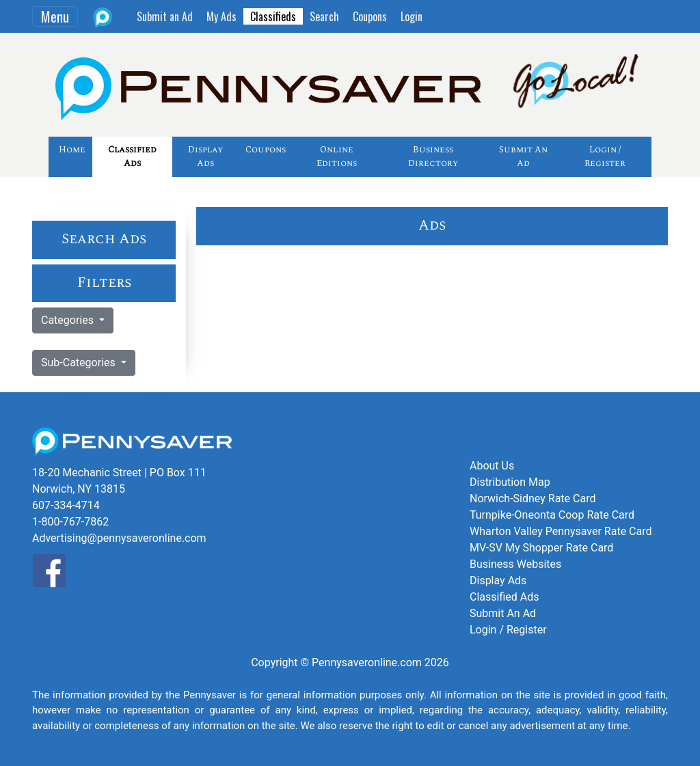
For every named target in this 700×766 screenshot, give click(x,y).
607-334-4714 (66, 505)
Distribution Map (510, 482)
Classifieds (273, 16)
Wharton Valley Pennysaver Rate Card (561, 531)
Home (72, 150)
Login (412, 16)
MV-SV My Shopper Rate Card (541, 548)
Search (324, 16)
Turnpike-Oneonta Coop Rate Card (552, 515)
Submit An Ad (523, 156)
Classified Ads (132, 156)
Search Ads (104, 239)
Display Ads (205, 156)
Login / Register (605, 156)
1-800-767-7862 (70, 522)
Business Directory (433, 156)
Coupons (370, 16)
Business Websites (515, 564)
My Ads (221, 16)
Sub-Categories (80, 363)
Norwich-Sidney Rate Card (533, 498)
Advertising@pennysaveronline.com (119, 538)
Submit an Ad (165, 16)
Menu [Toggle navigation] (55, 16)
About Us (492, 466)
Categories (69, 320)
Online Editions (337, 156)
